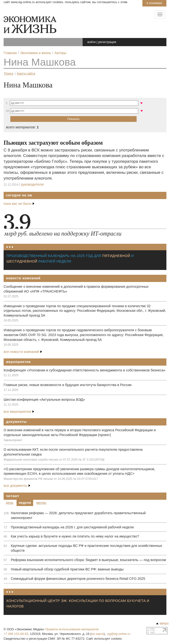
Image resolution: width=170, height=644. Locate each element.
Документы (16, 422)
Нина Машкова (40, 62)
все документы (17, 486)
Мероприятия (18, 362)
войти (91, 42)
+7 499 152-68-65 (16, 634)
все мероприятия (19, 412)
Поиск (9, 73)
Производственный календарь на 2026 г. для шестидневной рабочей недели (72, 527)
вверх (162, 623)
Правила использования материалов (72, 629)
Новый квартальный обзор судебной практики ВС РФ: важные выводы (67, 569)
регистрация (107, 42)
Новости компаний (23, 278)
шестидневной (22, 261)
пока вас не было (19, 204)
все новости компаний (23, 352)
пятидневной (116, 256)
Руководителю (32, 184)
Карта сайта (26, 73)
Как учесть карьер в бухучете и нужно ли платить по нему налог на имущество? (75, 536)
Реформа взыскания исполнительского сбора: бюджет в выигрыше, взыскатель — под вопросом (88, 560)
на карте (98, 634)
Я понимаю (154, 3)
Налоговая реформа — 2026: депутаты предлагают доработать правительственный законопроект (78, 515)
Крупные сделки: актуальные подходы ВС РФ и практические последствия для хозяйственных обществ (86, 548)
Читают (13, 496)
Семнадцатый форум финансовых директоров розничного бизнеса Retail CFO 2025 (78, 579)
